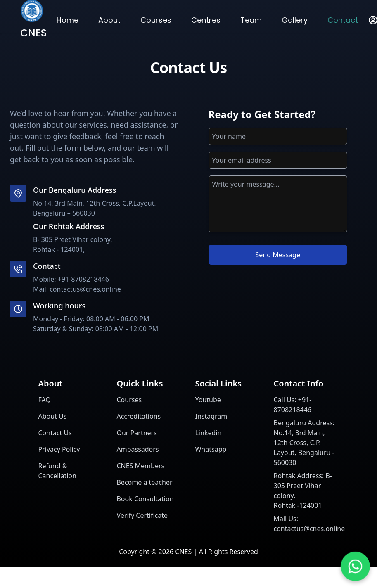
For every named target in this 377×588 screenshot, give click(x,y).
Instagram (211, 416)
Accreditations (139, 416)
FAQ (44, 400)
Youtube (208, 400)
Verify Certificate (142, 515)
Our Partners (136, 433)
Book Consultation (145, 499)
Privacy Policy (59, 449)
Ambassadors (138, 449)
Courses (129, 400)
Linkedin (208, 433)
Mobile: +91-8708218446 (71, 279)
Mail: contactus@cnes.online (77, 289)
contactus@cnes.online (309, 529)
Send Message (278, 255)
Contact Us (55, 433)
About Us (52, 416)
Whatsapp (211, 449)
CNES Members (140, 466)
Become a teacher (144, 482)
